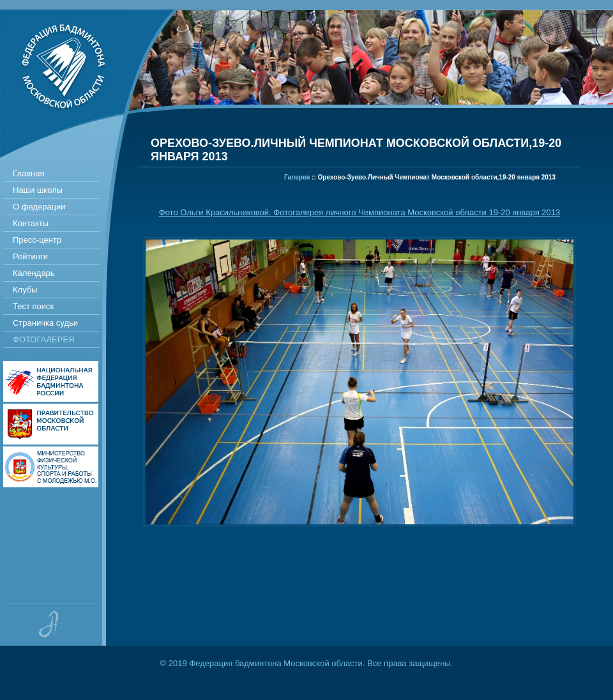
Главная (28, 173)
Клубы (25, 290)
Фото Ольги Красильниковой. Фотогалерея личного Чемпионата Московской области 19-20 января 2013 (359, 212)
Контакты (31, 223)
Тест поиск (33, 306)
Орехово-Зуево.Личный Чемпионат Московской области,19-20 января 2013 (437, 177)
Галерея (297, 177)
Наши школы (38, 190)
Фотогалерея (44, 339)
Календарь (34, 273)
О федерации (39, 207)
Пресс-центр (37, 240)
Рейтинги (30, 256)
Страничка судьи (45, 323)
